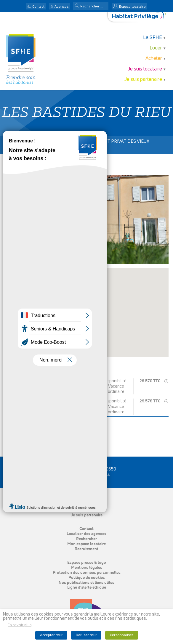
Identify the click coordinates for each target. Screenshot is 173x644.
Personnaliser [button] (122, 635)
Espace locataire (132, 7)
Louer (156, 48)
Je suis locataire (145, 69)
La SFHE (153, 38)
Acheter (154, 58)
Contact (38, 7)
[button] (77, 6)
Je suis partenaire (143, 80)
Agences (61, 7)
